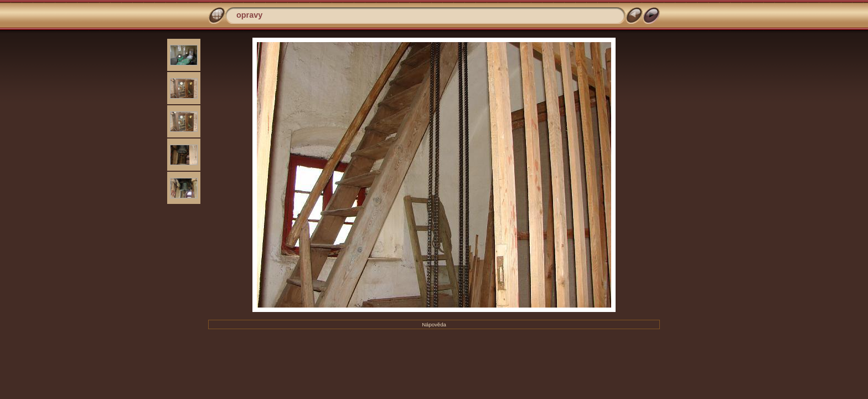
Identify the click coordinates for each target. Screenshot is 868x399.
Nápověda (434, 324)
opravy (249, 15)
